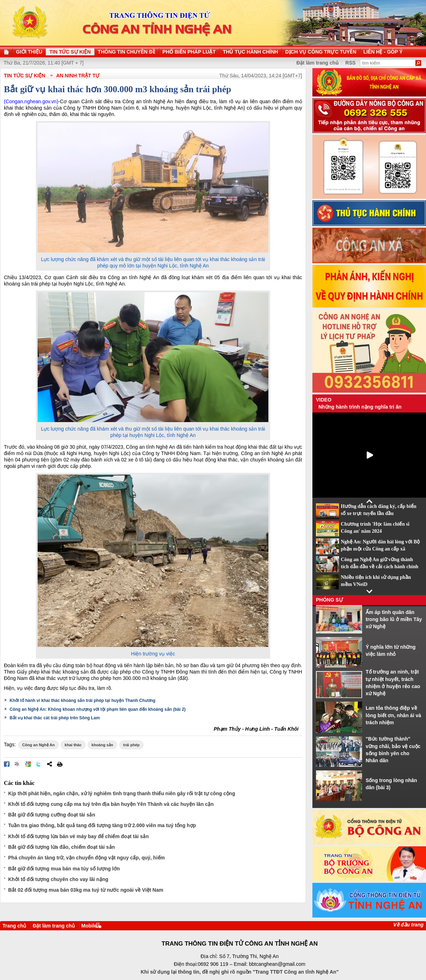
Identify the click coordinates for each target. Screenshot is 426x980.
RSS (351, 63)
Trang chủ (14, 926)
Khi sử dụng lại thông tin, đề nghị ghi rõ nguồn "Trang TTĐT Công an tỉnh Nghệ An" (240, 972)
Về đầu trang (408, 925)
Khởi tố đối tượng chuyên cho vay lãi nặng (58, 879)
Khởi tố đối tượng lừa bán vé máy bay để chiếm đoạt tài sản (78, 836)
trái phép (131, 745)
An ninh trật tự (78, 76)
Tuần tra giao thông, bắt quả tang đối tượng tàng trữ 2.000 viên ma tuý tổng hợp (102, 825)
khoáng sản (102, 745)
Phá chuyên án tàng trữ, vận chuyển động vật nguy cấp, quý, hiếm (86, 858)
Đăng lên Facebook (7, 764)
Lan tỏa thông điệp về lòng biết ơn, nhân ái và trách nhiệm (393, 715)
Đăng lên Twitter (39, 764)
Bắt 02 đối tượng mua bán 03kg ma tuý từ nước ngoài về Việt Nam (86, 890)
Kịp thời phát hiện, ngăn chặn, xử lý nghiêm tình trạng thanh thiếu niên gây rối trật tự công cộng (122, 793)
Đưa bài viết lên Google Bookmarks (28, 764)
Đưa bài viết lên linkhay (17, 764)
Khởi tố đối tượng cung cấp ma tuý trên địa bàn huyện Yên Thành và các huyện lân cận (111, 804)
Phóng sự (329, 600)
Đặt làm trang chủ (318, 63)
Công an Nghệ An (38, 745)
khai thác (73, 745)
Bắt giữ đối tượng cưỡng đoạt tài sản (52, 815)
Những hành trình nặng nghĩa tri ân (360, 407)
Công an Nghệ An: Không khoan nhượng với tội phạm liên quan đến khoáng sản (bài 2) (98, 709)
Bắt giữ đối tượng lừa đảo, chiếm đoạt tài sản (61, 847)
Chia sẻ (49, 764)
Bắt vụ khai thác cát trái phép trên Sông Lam (55, 718)
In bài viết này (60, 764)
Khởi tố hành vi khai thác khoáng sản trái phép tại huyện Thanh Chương (83, 701)
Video (324, 400)
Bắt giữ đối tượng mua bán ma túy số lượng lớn (64, 869)
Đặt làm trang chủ (54, 926)
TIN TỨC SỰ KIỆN (24, 76)
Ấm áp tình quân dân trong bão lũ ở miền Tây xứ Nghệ (394, 619)
